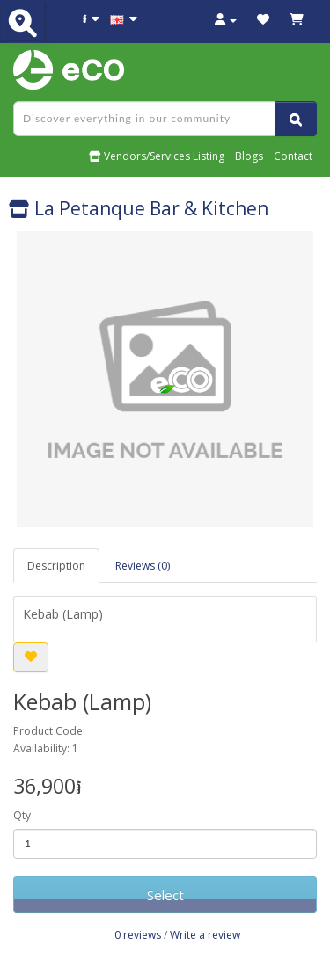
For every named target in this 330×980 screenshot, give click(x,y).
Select (165, 895)
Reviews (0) (143, 566)
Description (56, 566)
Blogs (249, 156)
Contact (293, 156)
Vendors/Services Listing (157, 156)
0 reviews (138, 935)
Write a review (205, 935)
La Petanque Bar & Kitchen (139, 208)
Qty (22, 815)
